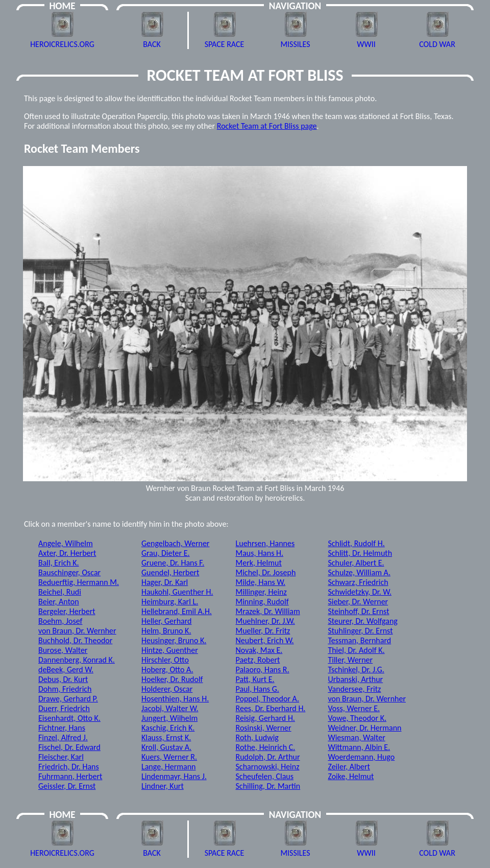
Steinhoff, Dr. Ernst (358, 611)
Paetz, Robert (258, 660)
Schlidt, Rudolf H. (356, 543)
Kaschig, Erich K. (168, 728)
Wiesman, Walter (356, 737)
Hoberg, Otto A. (167, 670)
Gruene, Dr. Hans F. (173, 563)
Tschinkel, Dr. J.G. (356, 670)
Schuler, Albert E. (356, 563)
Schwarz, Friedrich (358, 582)
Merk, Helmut (259, 563)
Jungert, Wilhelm (169, 718)
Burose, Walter (63, 650)
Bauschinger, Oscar (69, 572)
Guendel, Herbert (170, 572)
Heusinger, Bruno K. (174, 640)
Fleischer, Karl (61, 757)
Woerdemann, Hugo (361, 757)
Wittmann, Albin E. (359, 747)
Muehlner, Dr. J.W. (265, 621)
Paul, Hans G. (258, 689)
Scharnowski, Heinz (268, 767)
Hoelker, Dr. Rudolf (172, 679)
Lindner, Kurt (163, 786)
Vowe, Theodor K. (357, 718)
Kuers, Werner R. (169, 757)
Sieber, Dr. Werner (358, 602)
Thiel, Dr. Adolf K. (356, 650)
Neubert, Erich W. (265, 640)
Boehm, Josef (60, 621)
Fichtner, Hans (62, 728)
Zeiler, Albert (349, 767)
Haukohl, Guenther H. (177, 592)
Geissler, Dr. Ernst (67, 786)
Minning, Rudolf (262, 602)
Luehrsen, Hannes (265, 543)
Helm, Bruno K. (166, 631)
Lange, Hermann (169, 767)
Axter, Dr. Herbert (67, 553)
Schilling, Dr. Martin (268, 786)
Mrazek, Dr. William (268, 611)
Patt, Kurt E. (255, 679)
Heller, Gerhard (167, 621)
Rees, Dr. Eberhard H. (271, 708)
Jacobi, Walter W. (170, 708)
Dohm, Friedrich (65, 689)
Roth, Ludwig (257, 737)
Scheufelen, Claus (265, 776)
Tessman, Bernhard (359, 640)
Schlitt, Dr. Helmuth (360, 553)
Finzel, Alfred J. (63, 737)
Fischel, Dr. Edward (69, 747)
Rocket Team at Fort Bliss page (267, 126)
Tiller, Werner (350, 660)
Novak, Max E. (259, 650)
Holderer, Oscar (167, 689)
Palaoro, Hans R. (263, 670)
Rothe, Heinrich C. (266, 747)
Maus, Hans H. (260, 553)
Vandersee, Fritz (354, 689)
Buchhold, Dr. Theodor (75, 640)
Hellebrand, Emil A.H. (177, 611)
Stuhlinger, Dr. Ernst (360, 631)
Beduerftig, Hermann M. (79, 582)
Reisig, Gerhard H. (265, 718)
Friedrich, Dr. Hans (69, 767)
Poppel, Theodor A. (267, 699)
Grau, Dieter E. (166, 553)
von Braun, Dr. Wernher (77, 631)
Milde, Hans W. (261, 582)
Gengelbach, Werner (175, 543)
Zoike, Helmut (351, 776)
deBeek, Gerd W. (66, 670)
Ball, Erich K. (59, 563)
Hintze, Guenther (170, 650)
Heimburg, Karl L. (170, 602)
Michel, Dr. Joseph (266, 572)
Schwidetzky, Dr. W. (360, 592)
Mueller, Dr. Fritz (263, 631)
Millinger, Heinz (261, 592)
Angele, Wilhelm (66, 543)
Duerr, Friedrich (64, 708)
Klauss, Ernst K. (166, 737)
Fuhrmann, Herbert (70, 776)
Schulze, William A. (359, 572)
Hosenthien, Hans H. (175, 699)
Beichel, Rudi (60, 592)
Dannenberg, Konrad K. (77, 660)
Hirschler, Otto (165, 660)
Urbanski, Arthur (355, 679)
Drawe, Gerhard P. (68, 699)
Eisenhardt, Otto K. (69, 718)
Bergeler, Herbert (67, 611)
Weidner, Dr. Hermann (364, 728)
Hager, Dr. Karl (165, 582)
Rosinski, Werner (264, 728)
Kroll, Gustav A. (166, 747)
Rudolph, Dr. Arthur (268, 757)
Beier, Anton (59, 602)
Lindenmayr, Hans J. (174, 776)
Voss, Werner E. (354, 708)
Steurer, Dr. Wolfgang (362, 621)
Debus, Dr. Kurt (63, 679)
